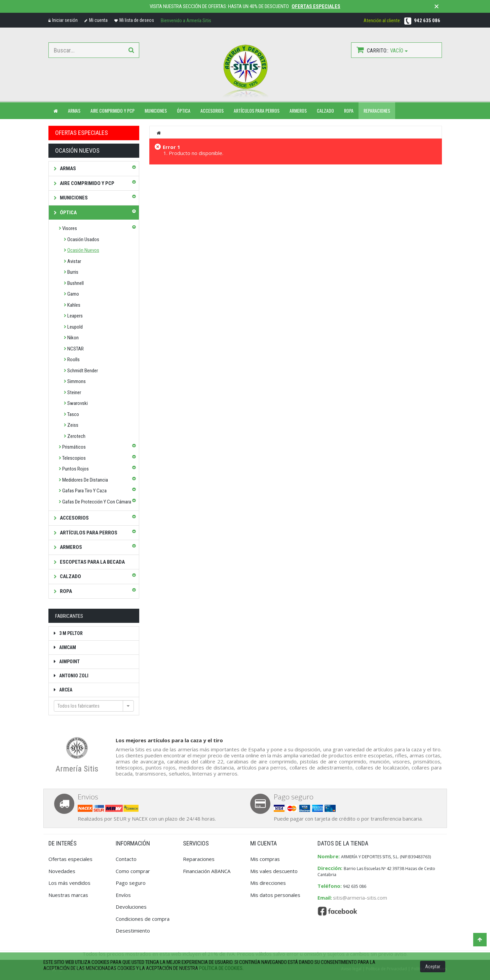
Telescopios (74, 458)
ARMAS (74, 110)
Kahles (74, 305)
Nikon (73, 338)
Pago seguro (131, 883)
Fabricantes (69, 616)
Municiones (73, 198)
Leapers (75, 316)
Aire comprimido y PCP (112, 110)
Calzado (70, 576)
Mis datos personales (275, 895)
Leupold (75, 327)
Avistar (74, 261)
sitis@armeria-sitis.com (360, 898)
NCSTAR (76, 349)
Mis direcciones (268, 883)
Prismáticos (74, 447)
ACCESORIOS (212, 110)
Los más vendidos (69, 883)
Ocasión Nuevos (83, 250)
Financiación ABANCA (207, 871)
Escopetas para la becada (92, 562)
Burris (73, 272)
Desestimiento (133, 931)
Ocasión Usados (83, 239)
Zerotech (76, 436)
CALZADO (325, 110)
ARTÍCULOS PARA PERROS (257, 110)
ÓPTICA (184, 110)
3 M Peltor (70, 633)
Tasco (73, 414)
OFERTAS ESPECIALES (82, 133)
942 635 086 (427, 21)
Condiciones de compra (143, 919)
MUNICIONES (156, 110)
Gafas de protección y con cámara (97, 502)
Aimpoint (69, 662)
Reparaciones (377, 110)
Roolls (73, 360)
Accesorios (74, 518)
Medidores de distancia (85, 480)
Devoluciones (131, 907)
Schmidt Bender (83, 371)
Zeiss (73, 425)
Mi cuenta (96, 20)
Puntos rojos (76, 469)
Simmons (77, 381)
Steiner (74, 392)
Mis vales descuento (274, 871)
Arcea (65, 690)
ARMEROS (298, 110)
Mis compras (265, 859)
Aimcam (67, 647)
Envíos (123, 895)
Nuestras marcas (68, 895)
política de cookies (221, 968)
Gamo (73, 294)
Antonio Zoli (73, 676)
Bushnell (76, 283)
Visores (70, 228)
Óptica (68, 213)
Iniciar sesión (63, 20)
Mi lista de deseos (134, 20)
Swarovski (78, 403)
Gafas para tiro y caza (84, 491)
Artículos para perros (88, 533)
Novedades (62, 871)
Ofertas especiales (316, 6)
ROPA (349, 110)
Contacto (126, 859)
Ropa (65, 591)
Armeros (70, 547)
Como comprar (133, 871)
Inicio (159, 133)
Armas (67, 168)
